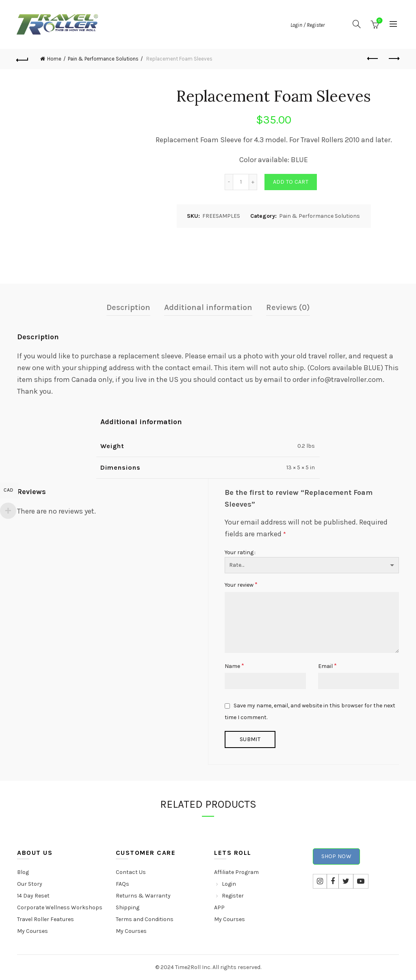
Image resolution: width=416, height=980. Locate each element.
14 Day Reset (33, 896)
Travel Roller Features (45, 919)
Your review (241, 584)
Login (229, 884)
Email (327, 666)
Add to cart (291, 182)
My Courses (32, 931)
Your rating (239, 552)
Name (234, 666)
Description (128, 307)
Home (54, 59)
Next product (393, 59)
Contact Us (131, 872)
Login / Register (308, 25)
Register (233, 896)
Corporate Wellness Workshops (60, 907)
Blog (23, 872)
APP (219, 907)
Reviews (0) (288, 307)
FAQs (122, 884)
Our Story (30, 884)
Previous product (373, 59)
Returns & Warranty (143, 896)
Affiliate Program (236, 872)
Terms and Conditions (145, 919)
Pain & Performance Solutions (103, 59)
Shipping (128, 907)
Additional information (208, 307)
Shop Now (336, 856)
